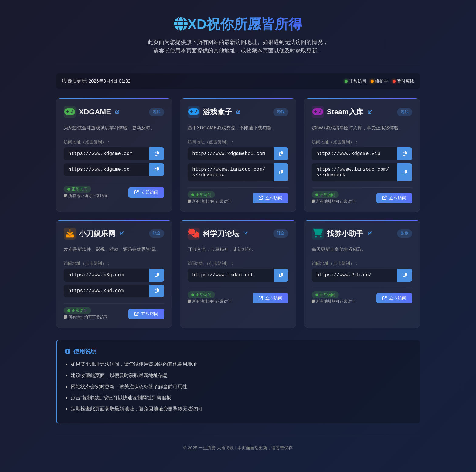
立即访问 (146, 195)
